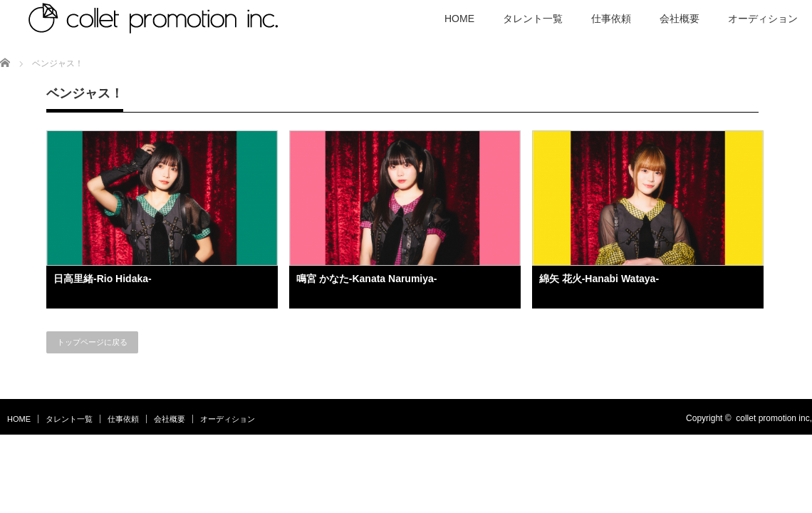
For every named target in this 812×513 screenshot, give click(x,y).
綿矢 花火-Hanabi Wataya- (599, 279)
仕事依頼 (123, 419)
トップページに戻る (92, 342)
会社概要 (170, 419)
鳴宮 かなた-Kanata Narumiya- (367, 279)
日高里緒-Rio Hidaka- (103, 279)
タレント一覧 (69, 419)
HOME (19, 419)
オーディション (228, 419)
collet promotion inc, (774, 418)
